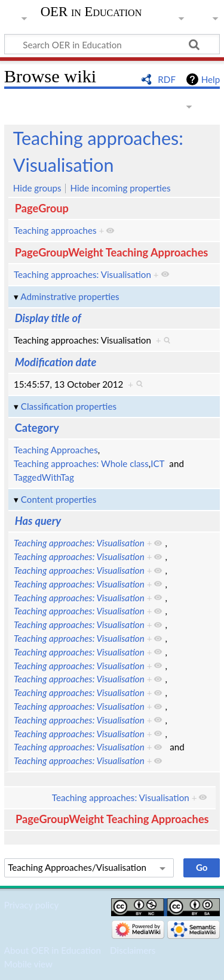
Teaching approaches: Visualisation (82, 274)
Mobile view (28, 964)
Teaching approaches (55, 230)
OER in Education (91, 12)
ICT (157, 463)
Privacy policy (31, 905)
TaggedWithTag (44, 477)
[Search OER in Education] (112, 44)
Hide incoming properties (120, 188)
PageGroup (42, 208)
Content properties (59, 499)
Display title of (48, 318)
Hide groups (37, 188)
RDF (167, 79)
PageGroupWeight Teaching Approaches (112, 252)
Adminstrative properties (70, 296)
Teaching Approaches (56, 450)
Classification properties (69, 406)
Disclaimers (133, 950)
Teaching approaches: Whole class (81, 463)
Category (37, 428)
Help (211, 79)
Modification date (56, 362)
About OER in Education (53, 950)
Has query (38, 521)
